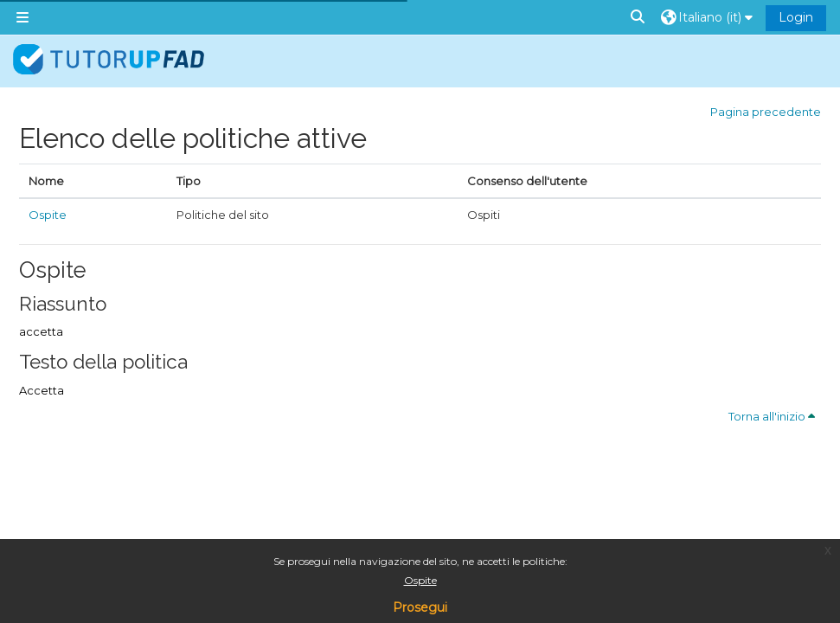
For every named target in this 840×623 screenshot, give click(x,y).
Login (796, 17)
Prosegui (420, 607)
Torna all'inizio (772, 416)
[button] (638, 17)
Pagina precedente (766, 112)
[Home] (108, 59)
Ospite (420, 580)
